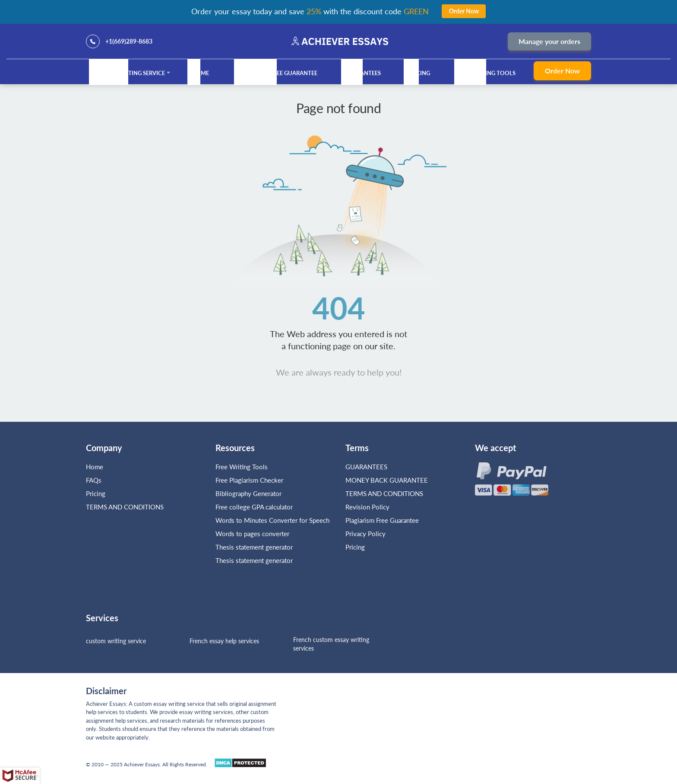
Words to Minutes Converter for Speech (272, 520)
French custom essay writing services (331, 644)
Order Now (562, 71)
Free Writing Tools (486, 73)
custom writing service (116, 641)
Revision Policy (367, 507)
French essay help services (224, 641)
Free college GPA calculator (254, 507)
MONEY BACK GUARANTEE (387, 480)
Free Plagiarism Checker (249, 480)
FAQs (94, 480)
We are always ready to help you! (339, 372)
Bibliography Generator (248, 493)
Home (200, 73)
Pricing (419, 73)
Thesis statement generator (254, 547)
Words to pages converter (252, 534)
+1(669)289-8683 (129, 41)
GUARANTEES (363, 73)
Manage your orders (549, 41)
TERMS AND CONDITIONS (126, 507)
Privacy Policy (365, 534)
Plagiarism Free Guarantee (277, 73)
